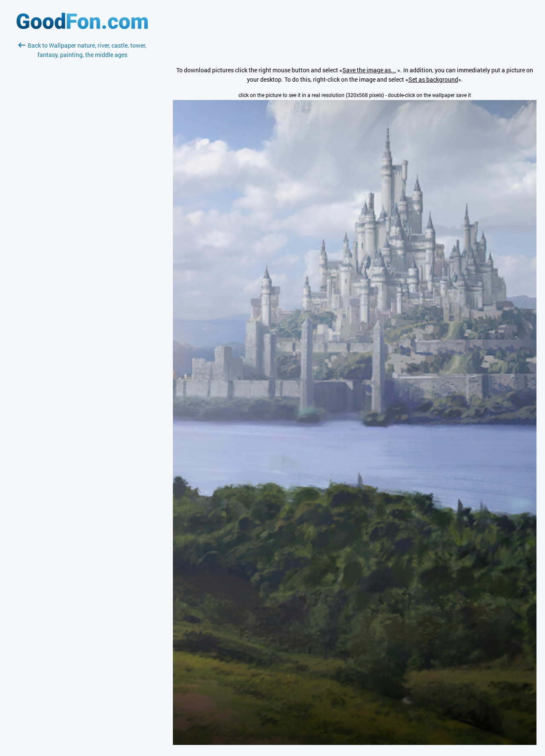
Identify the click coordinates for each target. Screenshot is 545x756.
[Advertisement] (82, 160)
